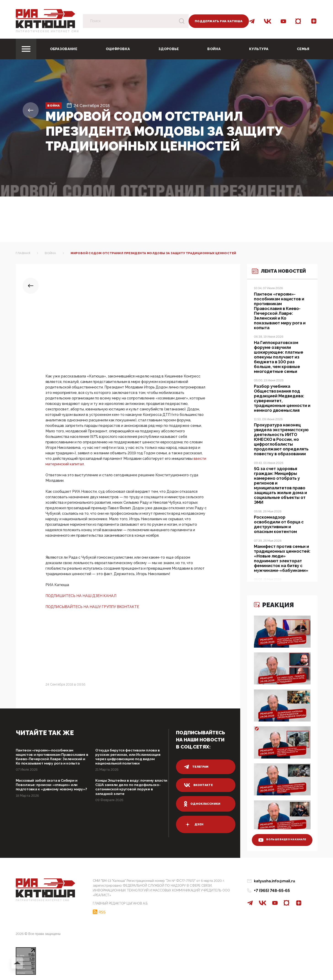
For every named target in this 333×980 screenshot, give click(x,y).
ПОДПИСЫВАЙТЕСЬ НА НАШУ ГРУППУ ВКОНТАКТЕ (92, 607)
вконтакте (199, 785)
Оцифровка (118, 49)
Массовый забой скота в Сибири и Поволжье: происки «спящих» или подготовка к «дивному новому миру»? (51, 796)
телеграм (197, 767)
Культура (259, 49)
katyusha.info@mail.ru (274, 881)
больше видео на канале (279, 836)
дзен (194, 824)
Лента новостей (273, 280)
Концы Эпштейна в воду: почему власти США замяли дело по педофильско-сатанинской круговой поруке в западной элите (131, 796)
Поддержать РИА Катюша (219, 21)
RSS (102, 911)
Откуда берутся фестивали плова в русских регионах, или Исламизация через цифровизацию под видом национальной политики (131, 758)
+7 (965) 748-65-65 (272, 890)
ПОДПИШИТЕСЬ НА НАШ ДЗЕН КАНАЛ (81, 596)
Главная (23, 253)
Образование (64, 49)
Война (214, 49)
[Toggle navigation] (26, 49)
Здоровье (169, 49)
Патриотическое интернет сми (48, 31)
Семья (303, 49)
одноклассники (203, 804)
